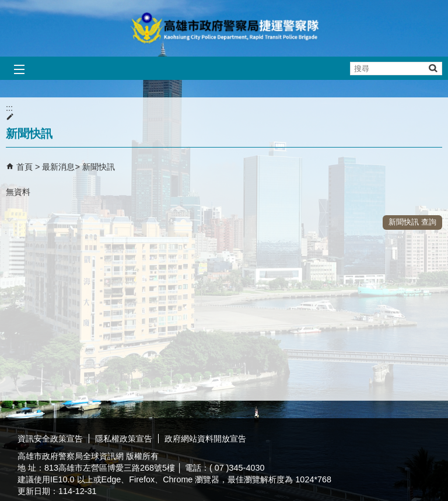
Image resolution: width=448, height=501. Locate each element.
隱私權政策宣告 (124, 439)
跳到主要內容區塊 (6, 6)
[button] (433, 68)
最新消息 (58, 167)
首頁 (24, 167)
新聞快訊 (99, 167)
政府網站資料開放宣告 (205, 439)
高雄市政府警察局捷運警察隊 (224, 28)
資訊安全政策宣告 (50, 439)
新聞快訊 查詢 (412, 222)
